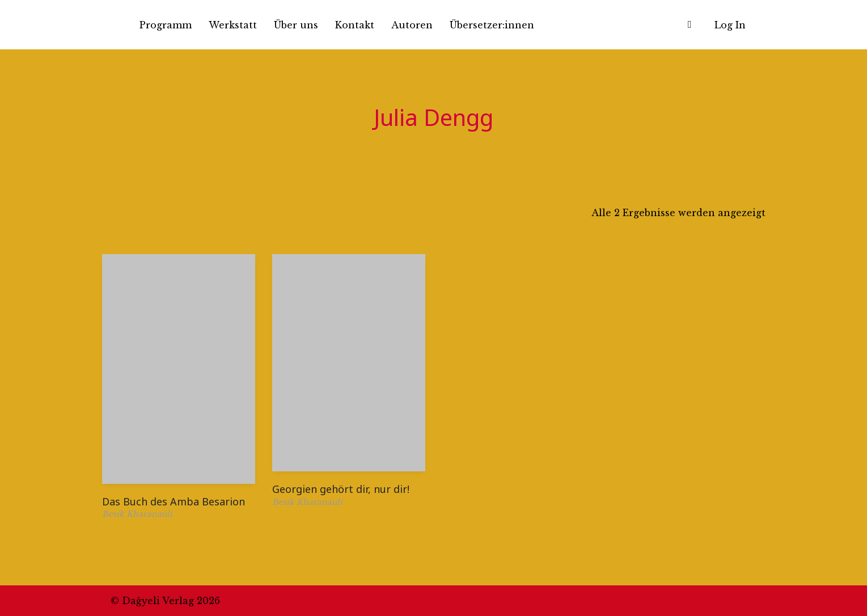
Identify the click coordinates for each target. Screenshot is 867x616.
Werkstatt (233, 25)
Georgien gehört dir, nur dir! (341, 489)
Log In (730, 25)
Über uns (296, 25)
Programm (166, 25)
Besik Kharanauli (137, 514)
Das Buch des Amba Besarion (174, 501)
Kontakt (355, 25)
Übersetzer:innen (492, 25)
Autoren (412, 25)
